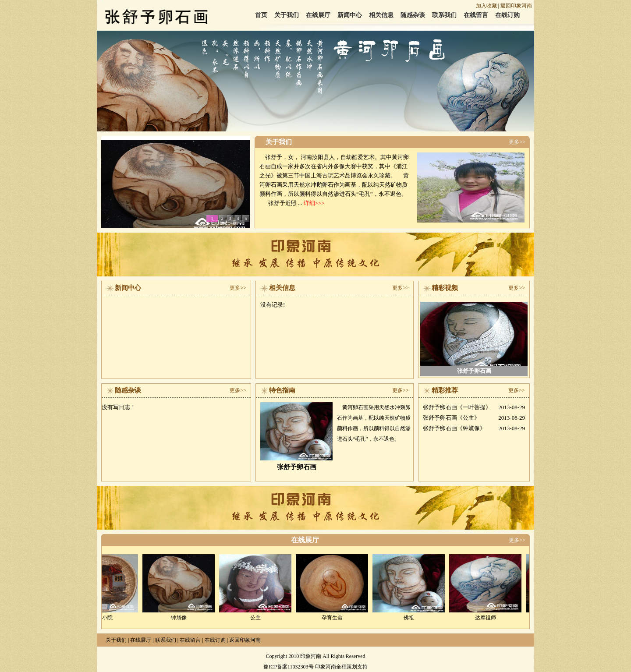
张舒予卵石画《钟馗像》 (454, 428)
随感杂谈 (413, 15)
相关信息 (381, 15)
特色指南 (282, 390)
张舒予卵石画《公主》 (451, 418)
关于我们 (287, 15)
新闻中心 (350, 15)
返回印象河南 (516, 6)
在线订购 (507, 15)
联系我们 (444, 15)
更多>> (517, 142)
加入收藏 (486, 6)
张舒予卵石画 (474, 371)
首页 (261, 15)
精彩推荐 (445, 390)
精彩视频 (445, 288)
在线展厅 (318, 15)
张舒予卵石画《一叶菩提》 (457, 407)
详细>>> (314, 203)
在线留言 (476, 15)
